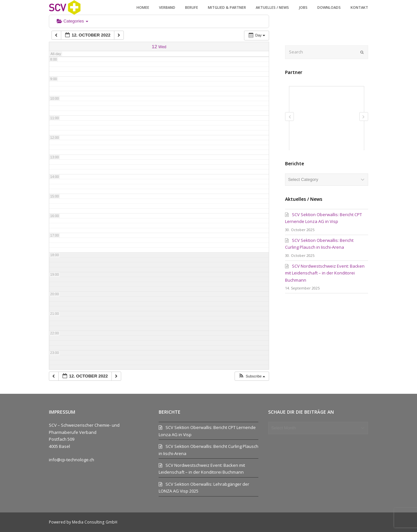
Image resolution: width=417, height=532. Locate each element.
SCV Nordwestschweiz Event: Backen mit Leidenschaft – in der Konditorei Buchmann (325, 273)
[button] (252, 376)
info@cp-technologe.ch (72, 460)
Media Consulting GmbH (95, 522)
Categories (72, 21)
